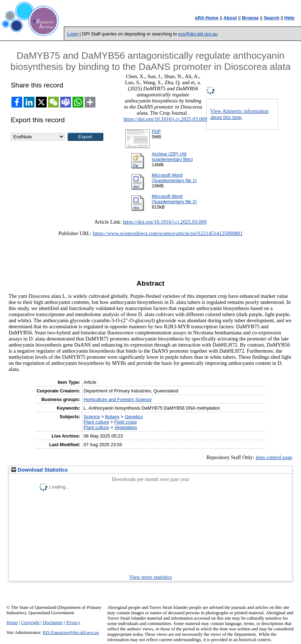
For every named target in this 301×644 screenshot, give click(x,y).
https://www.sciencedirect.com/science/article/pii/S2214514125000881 (168, 233)
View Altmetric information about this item (239, 114)
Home (12, 622)
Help (290, 18)
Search (271, 18)
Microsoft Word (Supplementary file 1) (174, 178)
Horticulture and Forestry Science (118, 399)
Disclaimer (53, 622)
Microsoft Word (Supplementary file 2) (174, 199)
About (230, 18)
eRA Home (206, 18)
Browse (250, 18)
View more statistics (150, 577)
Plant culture (96, 422)
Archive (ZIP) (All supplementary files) (172, 157)
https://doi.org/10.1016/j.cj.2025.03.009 (165, 119)
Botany (112, 417)
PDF (156, 131)
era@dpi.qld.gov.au (198, 34)
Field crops (126, 422)
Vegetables (126, 427)
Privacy (73, 622)
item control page (274, 457)
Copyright (30, 622)
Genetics (134, 417)
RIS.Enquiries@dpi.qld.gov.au (71, 633)
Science (92, 417)
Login (73, 34)
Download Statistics (39, 470)
